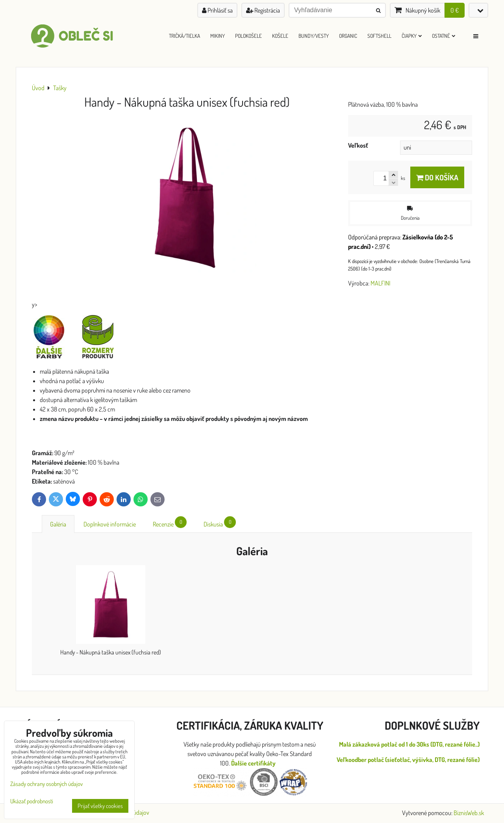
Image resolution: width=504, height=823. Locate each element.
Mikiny (218, 36)
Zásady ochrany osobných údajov (46, 784)
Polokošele (248, 36)
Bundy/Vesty (314, 36)
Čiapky (412, 36)
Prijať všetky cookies (100, 806)
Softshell (379, 36)
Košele (280, 36)
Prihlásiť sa (217, 10)
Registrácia (263, 10)
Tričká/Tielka (184, 36)
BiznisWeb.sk (469, 813)
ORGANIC (348, 36)
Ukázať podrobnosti (32, 802)
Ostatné (444, 36)
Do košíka (437, 177)
